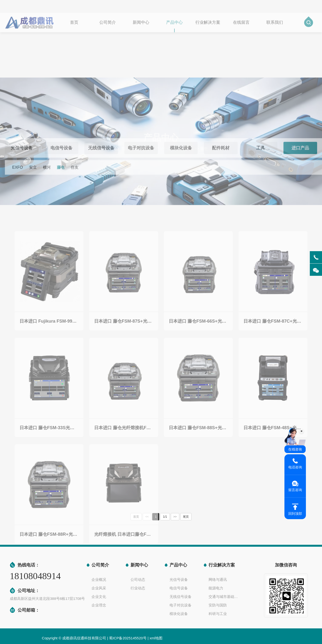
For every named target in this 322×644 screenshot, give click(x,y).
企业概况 (99, 580)
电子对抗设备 (181, 605)
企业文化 (99, 597)
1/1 (165, 517)
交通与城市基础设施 (224, 597)
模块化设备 (179, 614)
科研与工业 (218, 614)
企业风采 (99, 588)
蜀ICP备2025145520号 (128, 638)
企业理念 (99, 605)
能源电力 (216, 588)
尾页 (186, 517)
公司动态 (138, 580)
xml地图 (156, 638)
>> (175, 517)
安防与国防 (218, 605)
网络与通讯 (218, 580)
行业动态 (138, 588)
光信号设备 (179, 580)
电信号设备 (179, 588)
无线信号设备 (181, 597)
